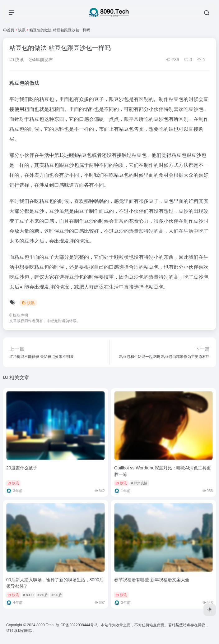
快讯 (22, 30)
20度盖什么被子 (22, 468)
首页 (11, 30)
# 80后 (43, 595)
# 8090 (28, 595)
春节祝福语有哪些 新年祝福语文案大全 (152, 580)
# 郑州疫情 (139, 483)
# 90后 (57, 595)
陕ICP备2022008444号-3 (76, 625)
